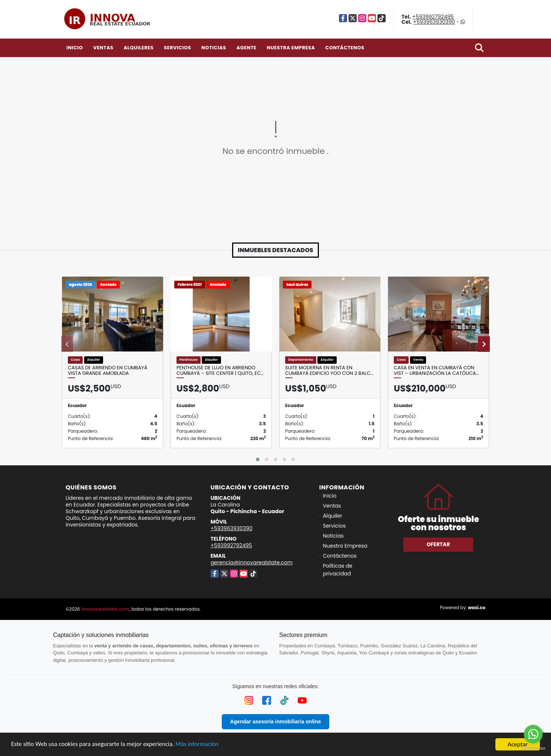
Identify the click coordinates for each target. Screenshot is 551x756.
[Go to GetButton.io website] (533, 748)
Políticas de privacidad (338, 570)
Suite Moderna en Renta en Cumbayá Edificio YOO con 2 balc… (329, 371)
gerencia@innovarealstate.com (252, 562)
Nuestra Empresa (291, 48)
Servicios (177, 48)
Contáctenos (345, 48)
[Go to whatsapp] (533, 734)
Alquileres (138, 48)
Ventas (103, 48)
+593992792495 (433, 17)
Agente (247, 48)
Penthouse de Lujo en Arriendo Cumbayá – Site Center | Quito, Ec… (220, 371)
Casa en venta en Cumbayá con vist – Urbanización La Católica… (436, 371)
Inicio (75, 48)
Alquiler (333, 516)
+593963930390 (434, 22)
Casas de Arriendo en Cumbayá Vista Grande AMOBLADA (108, 371)
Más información (198, 745)
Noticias (214, 48)
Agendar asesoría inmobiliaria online (275, 722)
